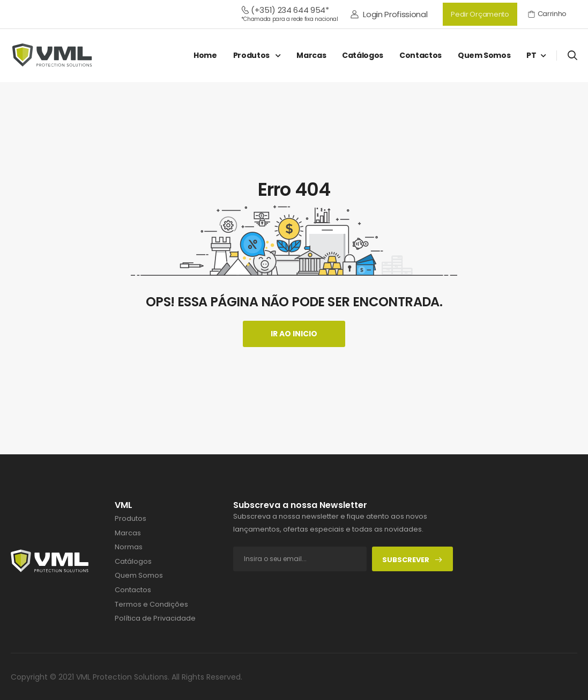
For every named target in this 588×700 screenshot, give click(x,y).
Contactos (420, 55)
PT (531, 55)
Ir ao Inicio (294, 334)
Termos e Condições (151, 605)
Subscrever (412, 560)
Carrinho (547, 14)
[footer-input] (300, 559)
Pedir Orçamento (480, 14)
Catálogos (363, 55)
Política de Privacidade (155, 618)
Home (205, 55)
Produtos (252, 55)
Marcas (311, 55)
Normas (129, 547)
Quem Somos (484, 55)
